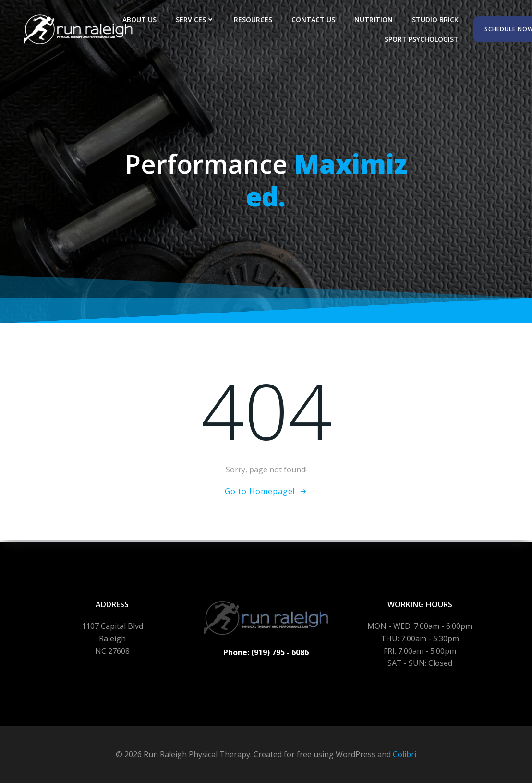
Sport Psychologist (422, 39)
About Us (140, 19)
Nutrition (374, 19)
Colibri (405, 754)
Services (196, 19)
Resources (254, 19)
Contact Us (314, 19)
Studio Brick (436, 19)
